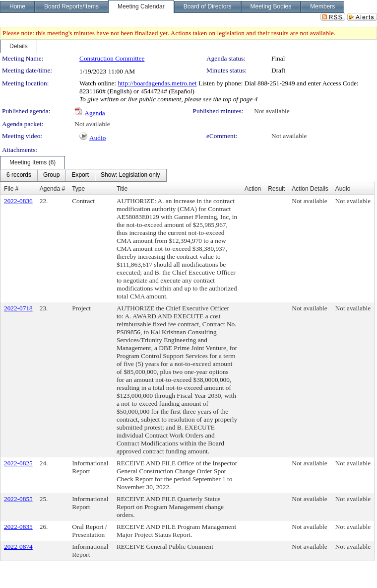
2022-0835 (18, 527)
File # (11, 189)
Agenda (94, 113)
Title (122, 189)
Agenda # (52, 189)
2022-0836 (18, 201)
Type (78, 189)
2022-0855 (18, 499)
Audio (97, 138)
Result (276, 189)
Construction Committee (112, 58)
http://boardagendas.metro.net (157, 83)
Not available (272, 111)
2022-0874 (18, 547)
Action (253, 189)
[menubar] (83, 175)
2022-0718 (18, 308)
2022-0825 (18, 463)
